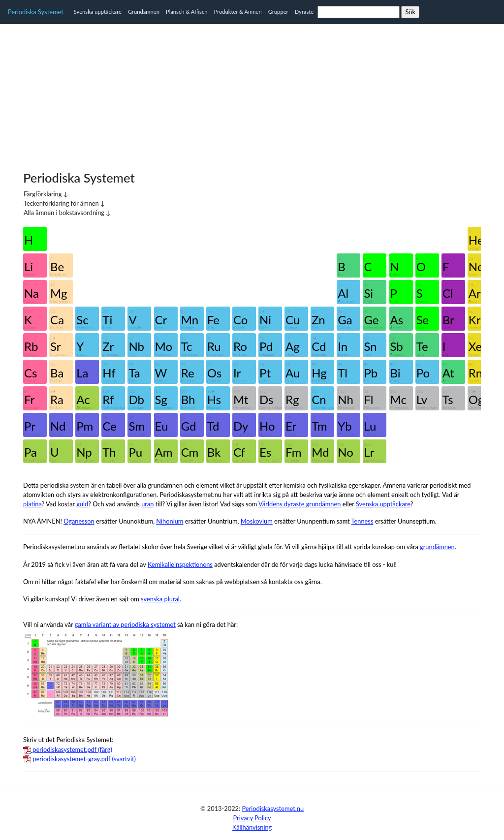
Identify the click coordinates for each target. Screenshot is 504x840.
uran (147, 504)
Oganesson (79, 521)
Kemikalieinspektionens (180, 564)
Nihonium (170, 521)
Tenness (362, 521)
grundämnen (437, 547)
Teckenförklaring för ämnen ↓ (64, 203)
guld (82, 504)
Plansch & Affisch (187, 12)
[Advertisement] (252, 93)
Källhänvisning (252, 827)
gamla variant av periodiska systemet (125, 624)
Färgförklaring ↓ (46, 194)
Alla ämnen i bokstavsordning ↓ (67, 213)
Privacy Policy (252, 818)
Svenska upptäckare (98, 12)
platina (32, 504)
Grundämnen (144, 12)
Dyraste (304, 12)
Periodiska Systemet (36, 12)
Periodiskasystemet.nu (273, 809)
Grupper (278, 12)
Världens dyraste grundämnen (299, 504)
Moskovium (257, 521)
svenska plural (160, 599)
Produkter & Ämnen (238, 12)
